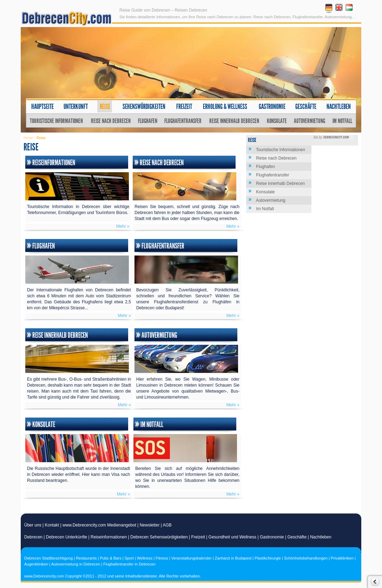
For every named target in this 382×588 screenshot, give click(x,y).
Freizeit (184, 106)
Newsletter (150, 525)
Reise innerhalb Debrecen (234, 121)
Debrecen (33, 537)
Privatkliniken (342, 558)
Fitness (162, 558)
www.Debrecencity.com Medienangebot (99, 525)
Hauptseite (42, 106)
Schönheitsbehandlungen (306, 558)
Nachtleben (339, 106)
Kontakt (52, 525)
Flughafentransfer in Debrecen (129, 564)
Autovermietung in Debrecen (76, 564)
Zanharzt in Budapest (233, 558)
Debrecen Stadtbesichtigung (48, 558)
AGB (167, 525)
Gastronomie (272, 106)
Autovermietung (309, 121)
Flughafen (148, 121)
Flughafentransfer (183, 121)
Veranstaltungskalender (192, 558)
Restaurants (86, 558)
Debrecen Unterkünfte (67, 537)
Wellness (145, 558)
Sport (129, 558)
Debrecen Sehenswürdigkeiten (159, 537)
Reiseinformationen (54, 163)
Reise (105, 106)
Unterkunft (76, 106)
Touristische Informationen (56, 121)
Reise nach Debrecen (111, 121)
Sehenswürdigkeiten (144, 106)
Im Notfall (342, 121)
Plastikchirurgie (268, 558)
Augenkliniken (36, 564)
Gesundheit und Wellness (233, 537)
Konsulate (277, 121)
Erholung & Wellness (225, 106)
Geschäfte (306, 106)
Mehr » (123, 226)
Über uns (33, 525)
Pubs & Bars (111, 558)
